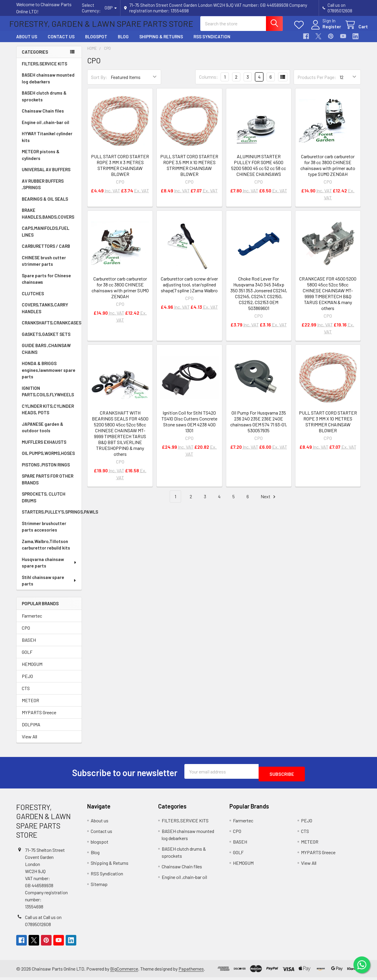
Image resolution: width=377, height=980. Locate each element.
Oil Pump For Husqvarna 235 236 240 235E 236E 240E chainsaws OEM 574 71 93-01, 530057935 (259, 427)
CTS (26, 693)
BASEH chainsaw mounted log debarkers (48, 84)
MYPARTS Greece (39, 718)
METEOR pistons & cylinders (41, 160)
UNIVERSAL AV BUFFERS (46, 175)
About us (27, 42)
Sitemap (99, 887)
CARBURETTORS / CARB (46, 251)
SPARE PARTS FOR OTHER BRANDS (48, 485)
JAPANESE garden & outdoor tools (43, 433)
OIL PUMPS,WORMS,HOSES (48, 458)
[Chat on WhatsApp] (361, 964)
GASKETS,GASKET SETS (46, 339)
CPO (26, 633)
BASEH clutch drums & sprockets (44, 102)
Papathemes (191, 971)
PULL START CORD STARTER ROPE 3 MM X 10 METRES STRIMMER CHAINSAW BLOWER (328, 427)
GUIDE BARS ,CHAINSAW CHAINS (46, 354)
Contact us (61, 42)
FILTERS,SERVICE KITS (44, 69)
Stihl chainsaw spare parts (49, 586)
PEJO (27, 681)
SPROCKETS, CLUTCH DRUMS (44, 503)
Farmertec (32, 621)
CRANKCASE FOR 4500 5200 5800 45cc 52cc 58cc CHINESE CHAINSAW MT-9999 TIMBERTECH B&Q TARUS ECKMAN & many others (328, 299)
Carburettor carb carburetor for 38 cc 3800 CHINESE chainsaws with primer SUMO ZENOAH (120, 293)
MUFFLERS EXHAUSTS (44, 447)
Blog (123, 42)
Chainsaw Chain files (43, 116)
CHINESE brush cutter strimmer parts (44, 266)
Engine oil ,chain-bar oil (46, 128)
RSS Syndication (212, 42)
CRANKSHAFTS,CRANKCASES (52, 328)
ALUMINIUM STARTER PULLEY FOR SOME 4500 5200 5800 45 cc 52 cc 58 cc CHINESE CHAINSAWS (259, 170)
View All (29, 742)
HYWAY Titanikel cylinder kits (47, 142)
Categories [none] (35, 57)
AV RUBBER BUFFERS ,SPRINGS (43, 190)
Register (325, 30)
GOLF (27, 657)
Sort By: (99, 82)
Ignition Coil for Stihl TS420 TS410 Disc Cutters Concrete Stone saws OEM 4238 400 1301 (189, 427)
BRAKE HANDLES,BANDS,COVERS (48, 219)
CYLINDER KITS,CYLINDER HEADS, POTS (48, 415)
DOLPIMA (31, 730)
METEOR (30, 706)
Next (269, 502)
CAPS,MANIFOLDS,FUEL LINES (46, 237)
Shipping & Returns (161, 42)
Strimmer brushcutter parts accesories (44, 532)
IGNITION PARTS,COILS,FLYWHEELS (48, 397)
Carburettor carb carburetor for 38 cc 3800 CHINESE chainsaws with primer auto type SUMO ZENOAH (328, 170)
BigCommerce (124, 971)
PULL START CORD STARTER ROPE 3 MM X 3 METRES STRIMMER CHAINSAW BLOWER (120, 170)
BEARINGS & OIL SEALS (45, 204)
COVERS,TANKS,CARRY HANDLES (45, 313)
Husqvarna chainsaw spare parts (49, 568)
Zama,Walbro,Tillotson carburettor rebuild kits (46, 550)
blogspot (96, 42)
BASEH (29, 645)
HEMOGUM (32, 669)
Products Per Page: (317, 82)
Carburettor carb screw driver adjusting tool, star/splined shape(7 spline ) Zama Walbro (189, 290)
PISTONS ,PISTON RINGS (46, 470)
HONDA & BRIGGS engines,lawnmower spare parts (49, 375)
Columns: (209, 82)
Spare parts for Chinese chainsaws (46, 284)
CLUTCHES (33, 299)
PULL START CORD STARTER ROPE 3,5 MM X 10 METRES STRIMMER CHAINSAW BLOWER (189, 170)
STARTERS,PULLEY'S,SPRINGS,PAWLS (52, 517)
